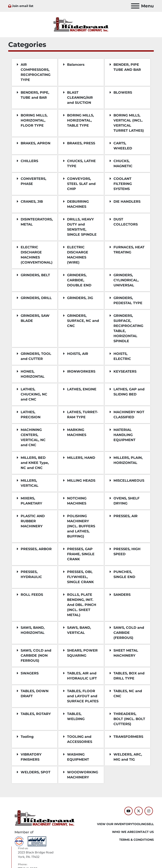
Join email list (23, 6)
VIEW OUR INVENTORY (115, 824)
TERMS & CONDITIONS (136, 840)
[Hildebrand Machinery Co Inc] (45, 818)
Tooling (139, 824)
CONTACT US (144, 832)
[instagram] (149, 811)
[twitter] (139, 811)
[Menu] (135, 6)
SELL (150, 824)
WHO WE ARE (123, 832)
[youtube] (128, 811)
